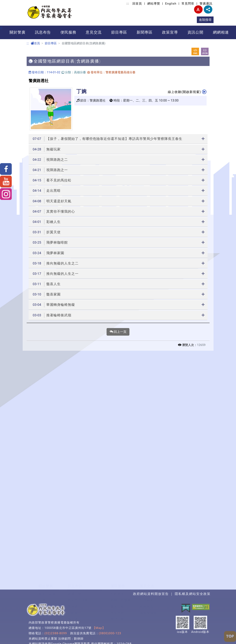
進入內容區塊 (10, 2)
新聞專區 (145, 32)
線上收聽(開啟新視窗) (187, 92)
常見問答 (188, 4)
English (171, 4)
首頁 (35, 43)
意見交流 (94, 32)
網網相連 (221, 32)
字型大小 (198, 9)
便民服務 (68, 32)
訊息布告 (43, 32)
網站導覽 (154, 4)
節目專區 (119, 32)
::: (128, 4)
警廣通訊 (206, 4)
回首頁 (137, 4)
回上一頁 (118, 332)
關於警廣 (17, 32)
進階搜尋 (205, 20)
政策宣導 (170, 32)
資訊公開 (195, 32)
